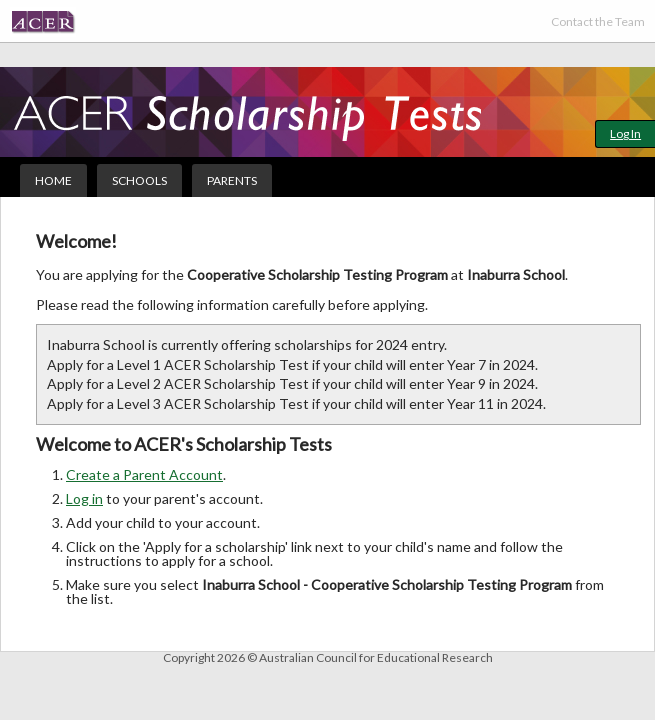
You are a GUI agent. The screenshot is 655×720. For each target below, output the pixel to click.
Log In (625, 133)
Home (53, 180)
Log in (84, 498)
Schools (139, 180)
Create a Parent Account (144, 474)
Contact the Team (598, 21)
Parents (232, 180)
